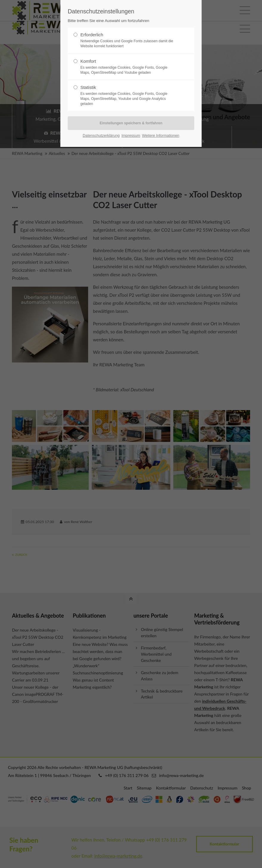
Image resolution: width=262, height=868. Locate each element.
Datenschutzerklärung (101, 135)
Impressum (131, 135)
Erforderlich (129, 40)
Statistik (129, 95)
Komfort (129, 67)
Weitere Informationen (161, 135)
